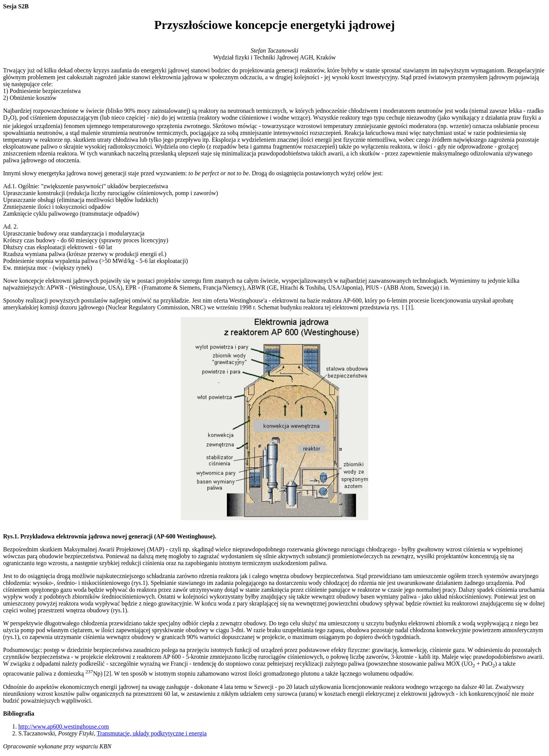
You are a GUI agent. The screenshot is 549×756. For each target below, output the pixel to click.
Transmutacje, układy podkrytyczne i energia (152, 733)
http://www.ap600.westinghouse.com (64, 726)
